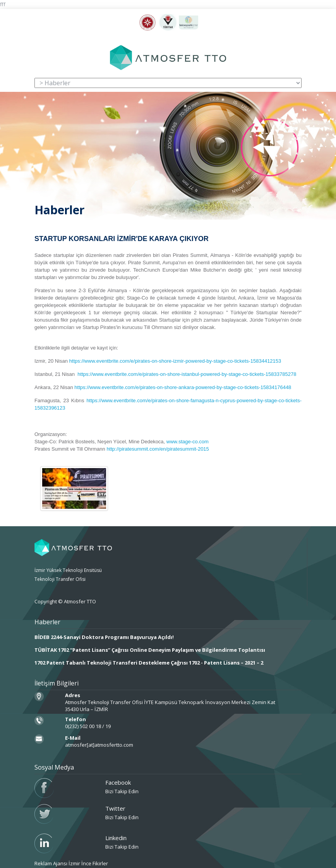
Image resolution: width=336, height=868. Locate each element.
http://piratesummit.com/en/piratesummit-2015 (158, 449)
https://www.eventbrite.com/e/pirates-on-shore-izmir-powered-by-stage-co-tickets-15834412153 (175, 361)
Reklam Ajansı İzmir (57, 863)
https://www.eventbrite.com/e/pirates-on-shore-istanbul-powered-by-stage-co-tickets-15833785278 (187, 374)
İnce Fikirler (95, 863)
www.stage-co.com (188, 442)
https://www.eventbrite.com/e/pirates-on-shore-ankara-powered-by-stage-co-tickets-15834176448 (183, 387)
